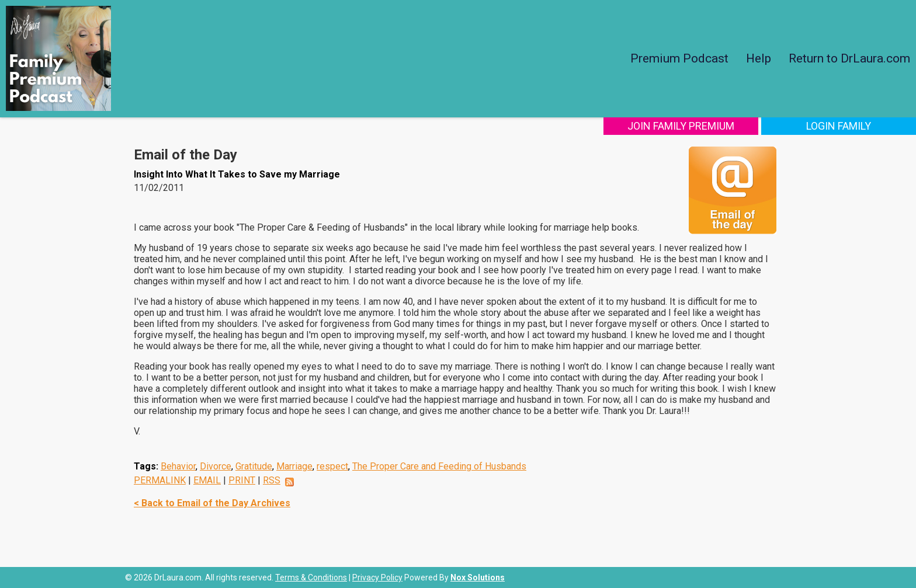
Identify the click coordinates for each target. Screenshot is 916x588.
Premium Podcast (679, 58)
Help (759, 58)
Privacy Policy (377, 577)
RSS (272, 480)
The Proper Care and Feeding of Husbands (439, 466)
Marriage (294, 466)
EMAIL (207, 480)
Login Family (839, 126)
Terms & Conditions (311, 577)
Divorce (216, 466)
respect (332, 466)
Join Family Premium (681, 126)
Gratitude (254, 466)
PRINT (242, 480)
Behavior (178, 466)
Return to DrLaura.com (849, 58)
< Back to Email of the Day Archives (212, 503)
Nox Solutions (478, 577)
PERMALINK (160, 480)
